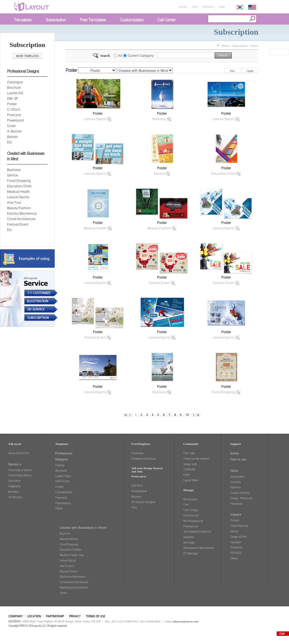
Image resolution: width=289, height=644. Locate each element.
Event (186, 475)
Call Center (166, 20)
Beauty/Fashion (19, 208)
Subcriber (189, 537)
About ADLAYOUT (19, 453)
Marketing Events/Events (73, 587)
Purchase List (191, 515)
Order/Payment (239, 526)
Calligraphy (14, 486)
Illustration (14, 491)
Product (235, 520)
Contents (235, 482)
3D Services (15, 497)
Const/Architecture (21, 219)
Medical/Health (18, 191)
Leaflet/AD (15, 93)
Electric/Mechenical (22, 213)
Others (59, 508)
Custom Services (240, 493)
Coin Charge (191, 510)
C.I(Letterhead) (64, 492)
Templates (23, 20)
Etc (10, 142)
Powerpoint (16, 120)
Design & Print (238, 537)
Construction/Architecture (74, 582)
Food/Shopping (19, 180)
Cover (11, 125)
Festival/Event (18, 224)
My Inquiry (189, 542)
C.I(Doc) (14, 109)
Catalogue (15, 82)
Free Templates (93, 20)
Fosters (59, 487)
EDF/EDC (137, 485)
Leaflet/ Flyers (63, 476)
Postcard (14, 115)
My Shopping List (193, 521)
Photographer (139, 491)
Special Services (69, 539)
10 (187, 415)
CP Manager (191, 553)
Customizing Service (20, 475)
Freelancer (236, 503)
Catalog (60, 465)
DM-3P (13, 98)
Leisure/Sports (18, 197)
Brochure (14, 87)
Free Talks (189, 453)
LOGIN (183, 7)
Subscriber (14, 481)
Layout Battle (191, 480)
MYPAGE (208, 7)
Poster (12, 104)
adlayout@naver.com (185, 621)
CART (222, 7)
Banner (12, 136)
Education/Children (70, 549)
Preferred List (191, 526)
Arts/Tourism (67, 566)
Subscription (56, 20)
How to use (238, 459)
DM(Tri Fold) (62, 481)
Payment (235, 487)
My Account (190, 499)
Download (137, 453)
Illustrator (136, 496)
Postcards (61, 497)
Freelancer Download (144, 458)
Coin (186, 504)
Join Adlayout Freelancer (197, 531)
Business (14, 169)
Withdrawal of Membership (199, 548)
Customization (132, 20)
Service (13, 175)
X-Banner (14, 131)
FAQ (134, 507)
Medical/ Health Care (72, 555)
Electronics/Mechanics (72, 576)
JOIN (195, 7)
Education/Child (19, 186)
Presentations (63, 503)
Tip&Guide (189, 469)
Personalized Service (20, 470)
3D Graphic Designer (143, 502)
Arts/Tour (14, 202)
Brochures (61, 470)
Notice (235, 453)
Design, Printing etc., (242, 498)
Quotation (236, 542)
